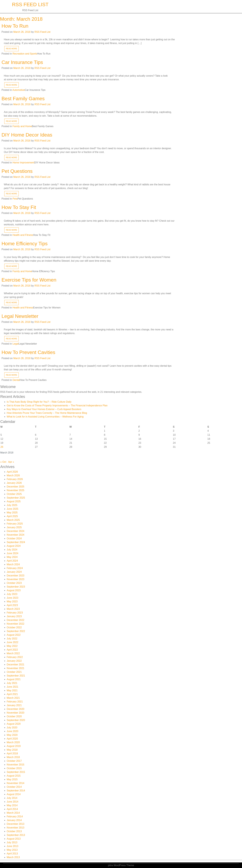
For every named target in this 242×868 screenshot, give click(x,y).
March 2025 (13, 520)
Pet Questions (17, 171)
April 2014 (12, 809)
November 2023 (16, 579)
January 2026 (14, 483)
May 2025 (12, 513)
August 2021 (14, 679)
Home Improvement (23, 163)
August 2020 (14, 724)
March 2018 (13, 757)
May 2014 (12, 805)
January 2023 (14, 616)
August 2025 (14, 501)
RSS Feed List (30, 4)
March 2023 (13, 609)
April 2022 (12, 650)
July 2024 (12, 550)
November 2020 (16, 713)
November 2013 (16, 828)
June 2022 (13, 642)
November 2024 (16, 535)
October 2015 (14, 768)
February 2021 (15, 702)
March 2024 (13, 564)
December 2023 (16, 576)
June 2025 (13, 509)
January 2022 (14, 661)
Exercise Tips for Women (29, 280)
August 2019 (14, 746)
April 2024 (12, 561)
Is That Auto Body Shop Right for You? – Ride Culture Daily (39, 402)
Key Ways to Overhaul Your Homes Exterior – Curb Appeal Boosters (44, 409)
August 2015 (14, 776)
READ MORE (11, 49)
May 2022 (12, 646)
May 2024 (12, 557)
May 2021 (12, 690)
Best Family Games (23, 99)
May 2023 (12, 601)
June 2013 (13, 846)
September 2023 (16, 587)
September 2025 (16, 498)
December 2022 (16, 620)
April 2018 (12, 753)
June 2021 (13, 687)
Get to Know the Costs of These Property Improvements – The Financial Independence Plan (57, 406)
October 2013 (14, 831)
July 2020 (12, 728)
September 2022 (16, 631)
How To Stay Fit (19, 207)
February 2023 (15, 613)
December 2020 (16, 709)
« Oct (3, 462)
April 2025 (12, 516)
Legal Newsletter (20, 316)
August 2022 (14, 635)
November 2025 (16, 490)
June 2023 (13, 598)
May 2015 (12, 779)
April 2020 (12, 739)
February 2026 (15, 479)
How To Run (15, 26)
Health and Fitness (23, 235)
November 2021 (16, 668)
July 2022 (12, 639)
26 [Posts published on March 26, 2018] (2, 447)
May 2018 (12, 750)
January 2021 (14, 705)
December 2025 (16, 487)
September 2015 (16, 772)
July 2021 (12, 683)
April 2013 (12, 854)
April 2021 (12, 694)
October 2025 (14, 494)
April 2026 (12, 472)
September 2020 (16, 720)
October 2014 (14, 787)
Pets (15, 199)
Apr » (11, 462)
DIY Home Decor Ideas (27, 135)
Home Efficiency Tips (25, 244)
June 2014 (13, 802)
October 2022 (14, 627)
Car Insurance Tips (22, 62)
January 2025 (14, 527)
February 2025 (15, 524)
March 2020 (13, 742)
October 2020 (14, 716)
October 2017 (14, 761)
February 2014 (15, 816)
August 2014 (14, 794)
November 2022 (16, 624)
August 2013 (14, 839)
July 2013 (12, 842)
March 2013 (13, 857)
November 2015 (16, 765)
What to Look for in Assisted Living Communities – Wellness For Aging (45, 417)
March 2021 (13, 698)
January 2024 (14, 572)
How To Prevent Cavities (28, 352)
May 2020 (12, 735)
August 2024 (14, 546)
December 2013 (16, 824)
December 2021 (16, 665)
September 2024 (16, 542)
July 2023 (12, 594)
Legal (16, 344)
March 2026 (13, 475)
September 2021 (16, 676)
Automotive (19, 90)
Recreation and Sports (25, 54)
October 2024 (14, 538)
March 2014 (13, 813)
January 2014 (14, 820)
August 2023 (14, 590)
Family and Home (22, 126)
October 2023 (14, 583)
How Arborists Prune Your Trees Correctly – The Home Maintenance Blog (47, 413)
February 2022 (15, 657)
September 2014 (16, 791)
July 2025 (12, 505)
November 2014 (16, 783)
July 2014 (12, 798)
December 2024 (16, 531)
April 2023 (12, 605)
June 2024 (13, 553)
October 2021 (14, 672)
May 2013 (12, 850)
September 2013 (16, 835)
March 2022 (13, 653)
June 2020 (13, 731)
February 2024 (15, 568)
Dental (16, 380)
